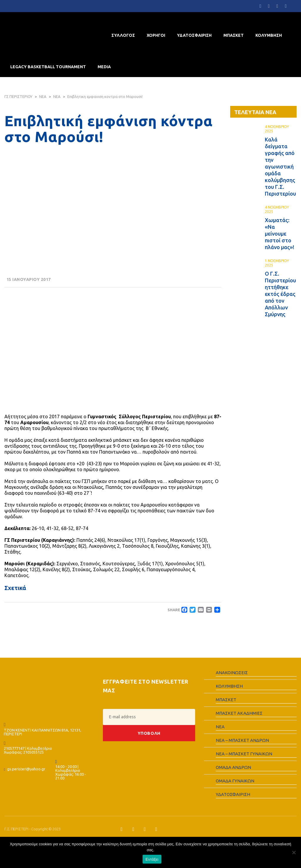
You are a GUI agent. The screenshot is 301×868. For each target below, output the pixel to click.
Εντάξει (152, 859)
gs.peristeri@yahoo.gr (26, 769)
